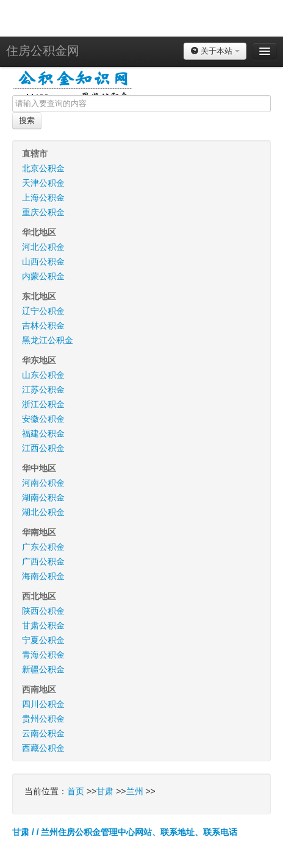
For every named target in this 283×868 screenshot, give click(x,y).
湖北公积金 (43, 512)
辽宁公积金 (43, 311)
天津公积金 (43, 183)
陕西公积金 (43, 611)
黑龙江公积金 (48, 340)
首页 (76, 791)
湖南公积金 (43, 497)
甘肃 (105, 791)
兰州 (135, 791)
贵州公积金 (43, 719)
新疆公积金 (43, 669)
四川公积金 (43, 704)
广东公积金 (43, 547)
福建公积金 (43, 433)
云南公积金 (43, 733)
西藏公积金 (43, 748)
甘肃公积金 (43, 625)
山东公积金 (43, 375)
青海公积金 (43, 655)
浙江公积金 (43, 404)
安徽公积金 (43, 419)
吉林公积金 (43, 325)
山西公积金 (43, 261)
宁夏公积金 (43, 640)
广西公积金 (43, 561)
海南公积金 (43, 576)
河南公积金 (43, 483)
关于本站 (215, 51)
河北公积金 (43, 247)
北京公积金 (43, 168)
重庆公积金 (43, 212)
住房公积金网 (43, 51)
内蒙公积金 (43, 276)
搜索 (27, 120)
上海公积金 (43, 197)
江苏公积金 (43, 390)
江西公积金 (43, 448)
